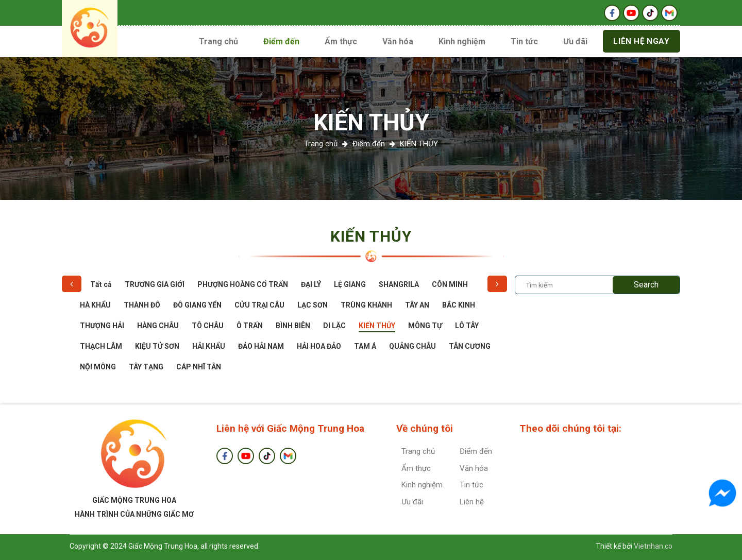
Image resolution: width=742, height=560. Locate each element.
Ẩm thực (341, 41)
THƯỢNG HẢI (102, 326)
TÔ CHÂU (208, 326)
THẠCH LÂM (101, 346)
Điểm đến (281, 41)
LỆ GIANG (350, 284)
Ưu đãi (575, 41)
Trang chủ (218, 41)
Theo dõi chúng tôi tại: (570, 428)
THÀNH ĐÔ (142, 305)
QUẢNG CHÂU (412, 346)
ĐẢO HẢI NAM (261, 346)
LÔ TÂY (467, 326)
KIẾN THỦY (371, 122)
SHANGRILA (399, 284)
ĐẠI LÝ (311, 284)
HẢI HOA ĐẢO (319, 346)
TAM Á (365, 346)
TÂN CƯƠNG (470, 346)
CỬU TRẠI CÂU (259, 305)
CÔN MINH (450, 284)
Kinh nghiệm (462, 41)
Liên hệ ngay (641, 41)
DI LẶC (334, 326)
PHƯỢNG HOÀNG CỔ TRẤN (243, 284)
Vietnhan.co (653, 546)
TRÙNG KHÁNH (366, 305)
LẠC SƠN (313, 305)
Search (646, 285)
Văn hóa (398, 41)
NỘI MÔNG (98, 367)
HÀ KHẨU (95, 305)
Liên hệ (472, 502)
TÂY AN (417, 305)
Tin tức (524, 41)
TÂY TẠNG (146, 367)
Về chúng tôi (425, 428)
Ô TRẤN (250, 326)
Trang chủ (321, 144)
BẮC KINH (459, 305)
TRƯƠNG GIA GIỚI (155, 284)
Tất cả (101, 284)
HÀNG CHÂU (158, 326)
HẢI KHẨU (209, 346)
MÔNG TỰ (425, 326)
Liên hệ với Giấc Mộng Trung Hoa (290, 428)
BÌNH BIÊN (293, 326)
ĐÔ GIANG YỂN (197, 305)
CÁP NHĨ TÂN (199, 367)
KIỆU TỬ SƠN (157, 346)
